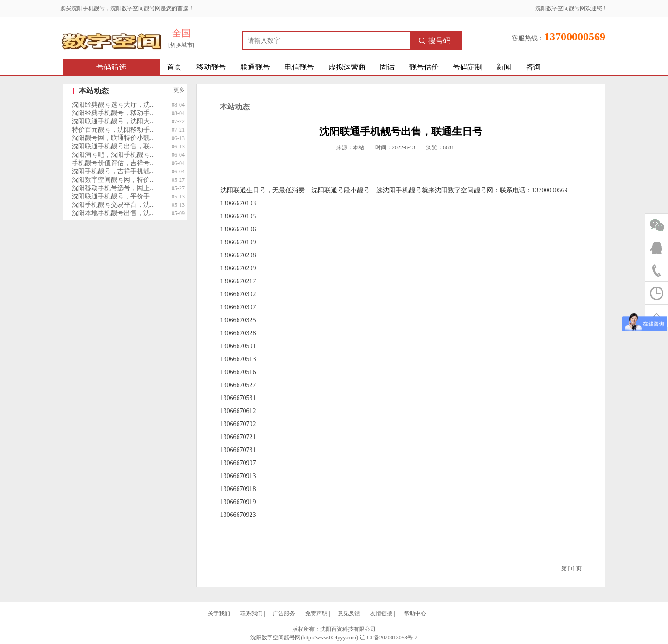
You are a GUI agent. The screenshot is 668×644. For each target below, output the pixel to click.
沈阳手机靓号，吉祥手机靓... (113, 171)
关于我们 (219, 613)
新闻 (504, 67)
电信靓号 (299, 67)
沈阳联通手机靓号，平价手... (113, 196)
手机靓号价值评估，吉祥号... (113, 163)
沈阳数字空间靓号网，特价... (113, 180)
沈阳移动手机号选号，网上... (113, 188)
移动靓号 (211, 67)
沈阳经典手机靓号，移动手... (113, 113)
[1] (572, 568)
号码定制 (468, 67)
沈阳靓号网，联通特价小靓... (113, 138)
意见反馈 (349, 613)
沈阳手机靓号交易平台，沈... (113, 205)
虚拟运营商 (347, 67)
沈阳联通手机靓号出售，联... (113, 146)
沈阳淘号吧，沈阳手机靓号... (113, 155)
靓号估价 (424, 67)
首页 (174, 67)
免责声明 (316, 613)
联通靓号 (255, 67)
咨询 (533, 67)
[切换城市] (181, 45)
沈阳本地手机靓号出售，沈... (113, 213)
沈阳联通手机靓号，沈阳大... (113, 121)
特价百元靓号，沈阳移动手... (113, 130)
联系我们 (251, 613)
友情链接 (381, 613)
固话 (387, 67)
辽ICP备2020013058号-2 (389, 638)
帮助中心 (415, 613)
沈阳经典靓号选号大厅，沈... (113, 105)
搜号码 (435, 41)
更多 (179, 90)
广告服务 (284, 613)
